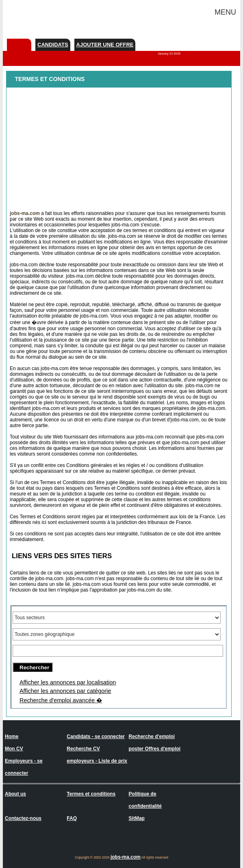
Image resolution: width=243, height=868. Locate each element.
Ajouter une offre (105, 45)
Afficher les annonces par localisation (68, 682)
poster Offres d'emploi (155, 749)
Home (12, 736)
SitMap (137, 818)
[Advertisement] (119, 147)
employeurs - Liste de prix (97, 761)
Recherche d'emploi (152, 736)
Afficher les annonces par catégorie (65, 691)
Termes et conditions (91, 794)
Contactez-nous (23, 818)
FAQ (72, 818)
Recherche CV (83, 749)
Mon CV (14, 749)
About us (15, 794)
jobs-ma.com (126, 857)
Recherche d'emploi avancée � (61, 700)
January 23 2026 (169, 54)
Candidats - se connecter (96, 736)
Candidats (53, 45)
